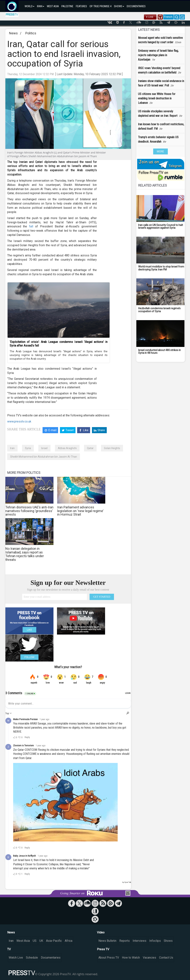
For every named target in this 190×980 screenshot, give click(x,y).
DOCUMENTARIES (136, 6)
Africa (69, 941)
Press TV (103, 949)
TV (9, 949)
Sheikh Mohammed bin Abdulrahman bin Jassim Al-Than (44, 457)
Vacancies (149, 958)
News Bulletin (107, 941)
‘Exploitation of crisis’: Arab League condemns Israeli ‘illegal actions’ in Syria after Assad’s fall (59, 344)
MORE (160, 151)
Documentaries (51, 958)
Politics (31, 33)
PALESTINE (67, 6)
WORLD (30, 6)
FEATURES (81, 6)
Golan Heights (112, 448)
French (168, 17)
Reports (125, 941)
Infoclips (155, 941)
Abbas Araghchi (67, 448)
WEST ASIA (53, 6)
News (13, 33)
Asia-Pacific (54, 941)
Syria (28, 448)
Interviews (139, 941)
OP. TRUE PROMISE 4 (100, 6)
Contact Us (166, 958)
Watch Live (16, 958)
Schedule (32, 958)
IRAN (41, 6)
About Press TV (109, 958)
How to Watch (131, 958)
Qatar (90, 448)
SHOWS (119, 6)
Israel (44, 448)
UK (41, 941)
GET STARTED (102, 597)
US (35, 941)
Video (101, 932)
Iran (12, 448)
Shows (168, 941)
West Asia (23, 941)
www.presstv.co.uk (19, 421)
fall (31, 226)
